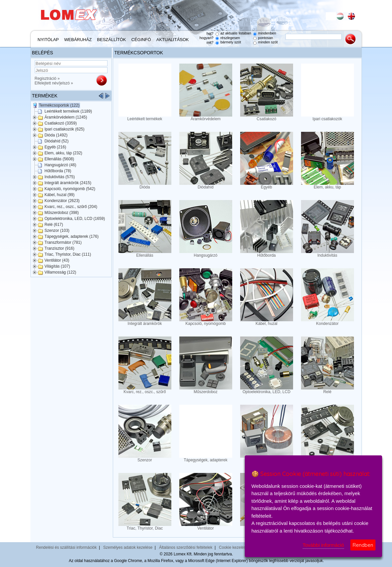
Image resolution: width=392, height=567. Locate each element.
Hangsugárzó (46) (61, 165)
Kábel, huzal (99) (60, 195)
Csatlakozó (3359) (61, 123)
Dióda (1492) (56, 135)
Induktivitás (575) (60, 177)
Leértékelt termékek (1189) (68, 111)
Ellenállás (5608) (59, 159)
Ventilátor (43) (57, 260)
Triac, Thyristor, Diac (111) (68, 254)
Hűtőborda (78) (58, 171)
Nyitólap (48, 40)
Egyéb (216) (55, 147)
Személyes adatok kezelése (128, 547)
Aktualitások (173, 40)
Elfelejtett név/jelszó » (54, 83)
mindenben (267, 33)
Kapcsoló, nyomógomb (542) (70, 189)
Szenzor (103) (57, 231)
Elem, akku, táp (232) (64, 153)
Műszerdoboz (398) (62, 213)
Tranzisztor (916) (60, 248)
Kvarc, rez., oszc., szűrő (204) (71, 207)
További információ (323, 545)
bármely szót (231, 42)
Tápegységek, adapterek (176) (72, 236)
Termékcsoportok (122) (59, 105)
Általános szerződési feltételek (186, 547)
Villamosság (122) (61, 272)
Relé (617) (54, 225)
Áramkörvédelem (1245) (66, 117)
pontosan (265, 38)
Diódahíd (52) (57, 141)
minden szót (268, 42)
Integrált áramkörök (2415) (68, 183)
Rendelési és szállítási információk (66, 547)
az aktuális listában (236, 33)
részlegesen (230, 38)
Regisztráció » (47, 78)
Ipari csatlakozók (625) (65, 129)
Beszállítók (111, 40)
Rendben (363, 545)
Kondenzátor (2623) (62, 201)
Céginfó (141, 40)
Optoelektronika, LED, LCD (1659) (75, 219)
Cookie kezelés (232, 547)
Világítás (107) (57, 266)
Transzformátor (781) (63, 242)
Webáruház (78, 40)
